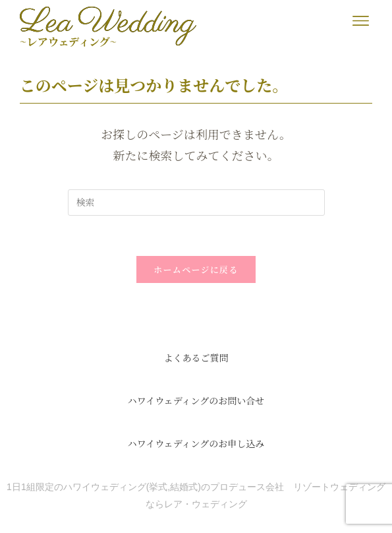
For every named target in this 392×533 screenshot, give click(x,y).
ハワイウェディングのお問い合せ (196, 400)
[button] (361, 21)
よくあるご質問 (196, 358)
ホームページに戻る (196, 269)
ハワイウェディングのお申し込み (196, 443)
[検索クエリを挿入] (196, 203)
